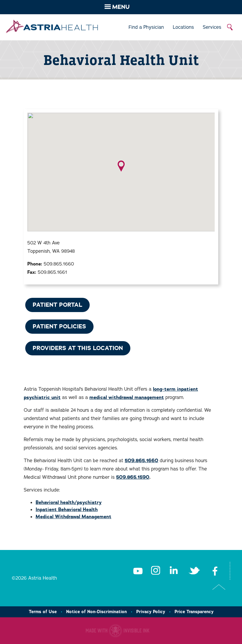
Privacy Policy (151, 612)
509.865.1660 (141, 461)
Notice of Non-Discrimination (97, 612)
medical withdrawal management (127, 397)
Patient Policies (59, 326)
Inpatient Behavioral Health (67, 510)
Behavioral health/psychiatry (69, 503)
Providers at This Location (78, 348)
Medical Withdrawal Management (73, 517)
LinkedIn (173, 571)
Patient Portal (57, 305)
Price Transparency (194, 612)
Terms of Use (43, 612)
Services (212, 27)
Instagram (156, 571)
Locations (183, 27)
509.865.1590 (133, 477)
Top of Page (219, 587)
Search (230, 27)
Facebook (215, 571)
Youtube (138, 571)
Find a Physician (146, 27)
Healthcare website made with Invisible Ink (117, 631)
